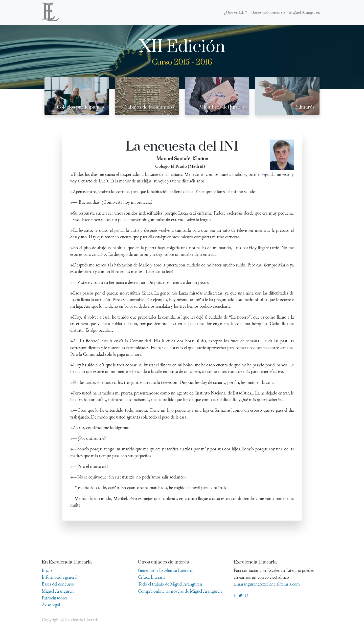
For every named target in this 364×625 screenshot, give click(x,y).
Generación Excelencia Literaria (165, 570)
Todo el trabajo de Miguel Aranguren (170, 584)
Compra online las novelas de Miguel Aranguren (180, 591)
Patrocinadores (55, 598)
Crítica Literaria (152, 577)
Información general (60, 577)
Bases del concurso (58, 584)
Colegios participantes (80, 107)
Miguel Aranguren (58, 591)
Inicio (47, 570)
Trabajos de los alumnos (148, 107)
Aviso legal (51, 605)
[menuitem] (236, 13)
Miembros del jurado (222, 107)
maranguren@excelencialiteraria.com (268, 584)
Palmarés (304, 107)
